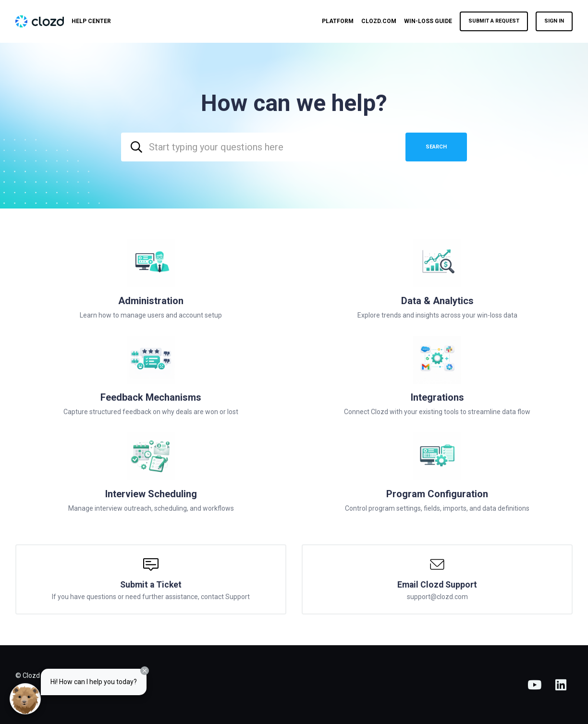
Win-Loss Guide (428, 21)
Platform (338, 21)
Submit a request (494, 21)
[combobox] (259, 147)
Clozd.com (379, 21)
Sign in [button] (554, 21)
